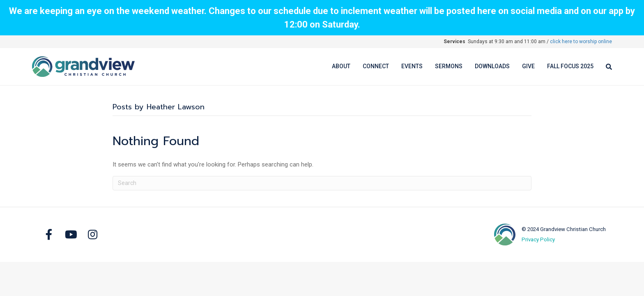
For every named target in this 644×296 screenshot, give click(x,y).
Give (528, 66)
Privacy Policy (538, 239)
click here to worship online (581, 42)
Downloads (492, 66)
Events (412, 66)
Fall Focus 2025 (570, 66)
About (341, 66)
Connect (376, 66)
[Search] (606, 67)
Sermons (449, 66)
